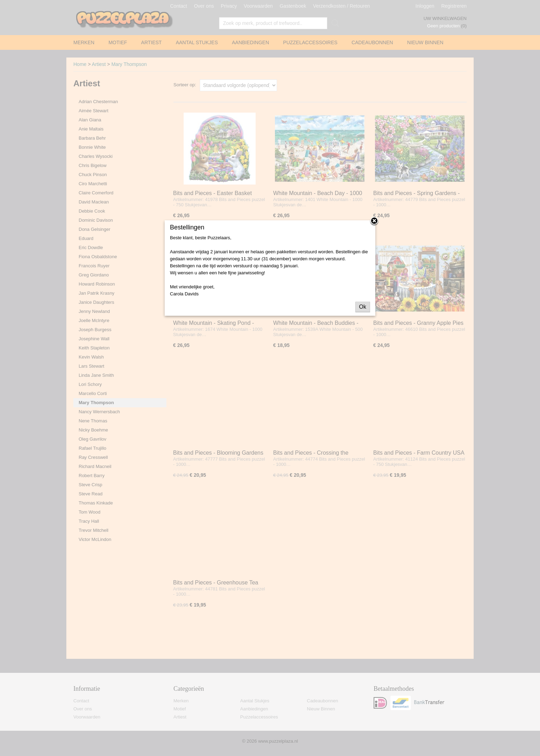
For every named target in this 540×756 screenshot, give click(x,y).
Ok (363, 307)
